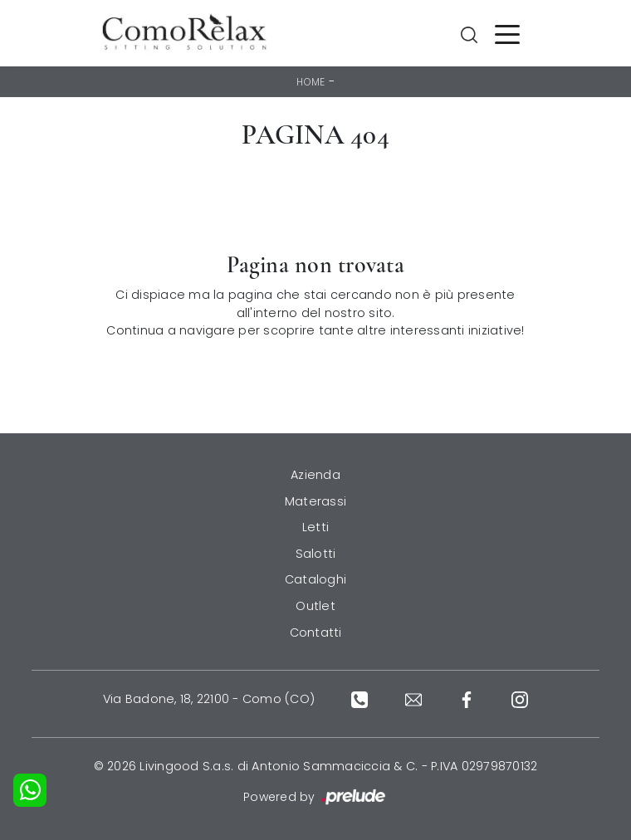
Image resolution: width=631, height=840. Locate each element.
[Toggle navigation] (507, 33)
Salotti (316, 554)
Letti (315, 527)
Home (311, 82)
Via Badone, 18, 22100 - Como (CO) (209, 699)
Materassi (315, 501)
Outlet (315, 606)
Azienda (315, 475)
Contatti (316, 632)
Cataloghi (315, 579)
